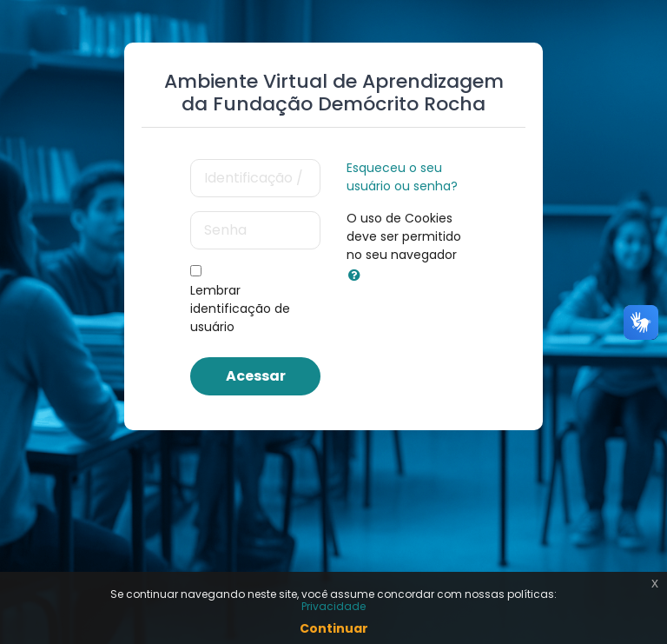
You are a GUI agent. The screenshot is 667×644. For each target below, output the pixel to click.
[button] (358, 276)
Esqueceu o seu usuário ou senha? (402, 177)
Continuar (334, 628)
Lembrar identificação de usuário (240, 309)
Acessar (256, 376)
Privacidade (333, 606)
